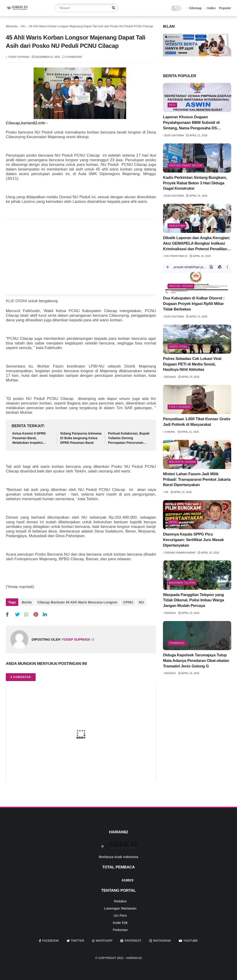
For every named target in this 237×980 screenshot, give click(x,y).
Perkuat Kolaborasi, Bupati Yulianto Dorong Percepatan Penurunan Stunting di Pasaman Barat (129, 438)
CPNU (128, 602)
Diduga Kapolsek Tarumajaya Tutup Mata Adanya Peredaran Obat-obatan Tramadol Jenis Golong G (196, 661)
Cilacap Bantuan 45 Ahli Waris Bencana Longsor (78, 602)
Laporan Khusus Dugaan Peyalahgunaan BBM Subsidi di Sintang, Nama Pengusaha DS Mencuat (191, 123)
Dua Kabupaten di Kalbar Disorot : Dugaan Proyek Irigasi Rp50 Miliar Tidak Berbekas (194, 304)
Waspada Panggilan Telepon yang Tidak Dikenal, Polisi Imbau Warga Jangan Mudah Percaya (193, 600)
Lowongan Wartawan (120, 908)
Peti (172, 105)
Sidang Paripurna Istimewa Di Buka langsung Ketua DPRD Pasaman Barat (81, 438)
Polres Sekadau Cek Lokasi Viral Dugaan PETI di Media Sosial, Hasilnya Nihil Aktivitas (192, 364)
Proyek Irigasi (181, 286)
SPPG (173, 522)
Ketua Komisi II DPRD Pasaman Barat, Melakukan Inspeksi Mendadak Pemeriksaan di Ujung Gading (33, 438)
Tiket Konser (180, 407)
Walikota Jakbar (182, 462)
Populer (225, 8)
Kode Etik (120, 923)
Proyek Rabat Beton (186, 165)
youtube (191, 941)
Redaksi (120, 901)
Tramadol (177, 643)
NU (23, 26)
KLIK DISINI (16, 301)
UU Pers (120, 915)
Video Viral (178, 347)
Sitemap (194, 8)
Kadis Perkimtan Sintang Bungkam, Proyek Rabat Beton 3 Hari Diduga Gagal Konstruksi (195, 183)
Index (210, 8)
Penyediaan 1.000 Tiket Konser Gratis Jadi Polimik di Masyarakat (197, 422)
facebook (50, 941)
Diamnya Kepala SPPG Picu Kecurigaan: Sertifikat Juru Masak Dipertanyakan (193, 540)
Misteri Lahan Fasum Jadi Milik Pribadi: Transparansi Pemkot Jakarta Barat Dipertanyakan (197, 479)
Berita (27, 602)
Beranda (11, 26)
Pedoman (120, 930)
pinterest (133, 941)
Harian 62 (134, 958)
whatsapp (104, 941)
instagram (162, 941)
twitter (78, 941)
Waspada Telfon (182, 583)
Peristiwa (177, 226)
